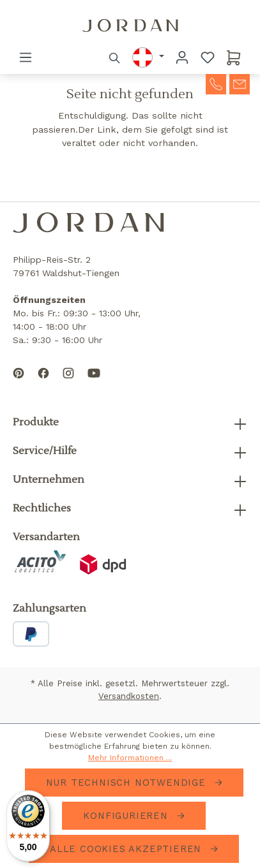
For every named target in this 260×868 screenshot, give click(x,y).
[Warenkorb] (234, 57)
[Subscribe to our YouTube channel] (94, 383)
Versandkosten (129, 696)
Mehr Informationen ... (130, 758)
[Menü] (26, 57)
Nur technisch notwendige (128, 783)
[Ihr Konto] (182, 57)
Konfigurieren (127, 816)
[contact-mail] (240, 83)
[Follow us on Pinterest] (19, 383)
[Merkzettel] (208, 57)
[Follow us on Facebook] (43, 383)
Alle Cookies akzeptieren (127, 849)
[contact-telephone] (216, 83)
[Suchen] (115, 57)
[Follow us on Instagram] (68, 383)
